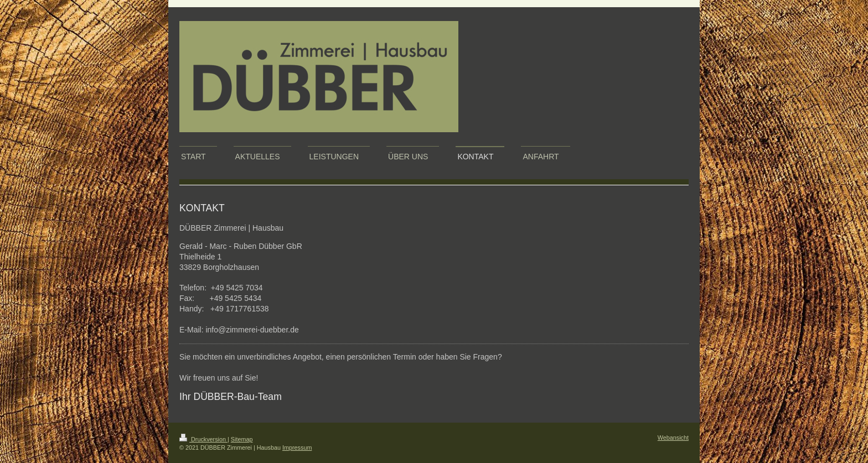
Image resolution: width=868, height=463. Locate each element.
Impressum (297, 448)
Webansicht (673, 438)
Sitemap (242, 439)
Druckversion (203, 439)
